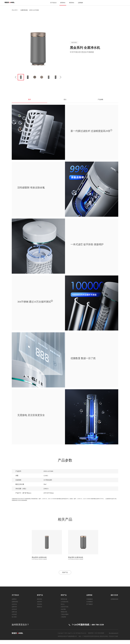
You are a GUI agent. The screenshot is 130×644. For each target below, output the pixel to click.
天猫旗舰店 (90, 603)
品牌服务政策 (114, 603)
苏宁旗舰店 (90, 608)
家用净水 (63, 3)
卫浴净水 (40, 608)
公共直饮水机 (65, 606)
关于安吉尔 (53, 3)
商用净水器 (64, 603)
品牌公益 (14, 616)
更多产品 (65, 576)
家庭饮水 (40, 611)
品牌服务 (81, 3)
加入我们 (14, 621)
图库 (30, 101)
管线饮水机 (64, 616)
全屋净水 (40, 606)
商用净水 (72, 3)
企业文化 (14, 608)
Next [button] (62, 77)
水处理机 (63, 613)
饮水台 (63, 608)
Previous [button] (14, 77)
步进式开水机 (65, 611)
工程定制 (63, 621)
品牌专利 (14, 611)
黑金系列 (15, 10)
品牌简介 (14, 603)
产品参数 (100, 101)
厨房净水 (40, 603)
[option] (38, 49)
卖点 (65, 101)
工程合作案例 (65, 618)
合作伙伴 (14, 613)
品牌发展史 (15, 606)
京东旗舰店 (90, 606)
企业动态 (14, 618)
